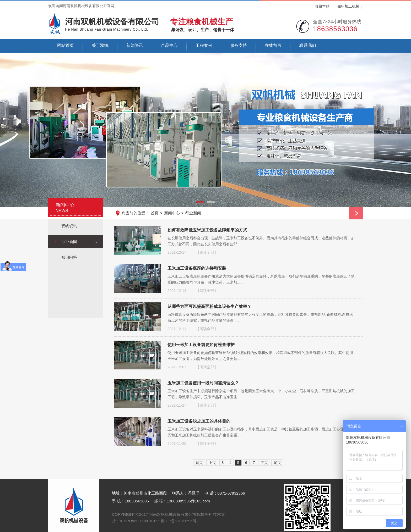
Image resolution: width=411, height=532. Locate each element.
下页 (264, 463)
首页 (155, 213)
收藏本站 (322, 6)
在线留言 (273, 45)
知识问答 (69, 257)
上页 (212, 463)
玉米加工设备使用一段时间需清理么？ (203, 383)
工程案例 (204, 45)
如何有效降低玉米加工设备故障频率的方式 (207, 230)
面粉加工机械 (348, 6)
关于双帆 (100, 45)
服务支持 (239, 45)
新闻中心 (172, 213)
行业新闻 (193, 213)
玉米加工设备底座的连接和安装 (197, 268)
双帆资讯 (69, 226)
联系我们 (308, 45)
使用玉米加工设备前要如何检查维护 (201, 345)
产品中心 (169, 45)
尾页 (277, 463)
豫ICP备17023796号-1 (180, 521)
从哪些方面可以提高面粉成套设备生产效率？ (209, 306)
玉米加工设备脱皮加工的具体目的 (199, 421)
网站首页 (66, 45)
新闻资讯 (135, 45)
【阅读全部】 (207, 252)
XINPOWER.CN (134, 521)
